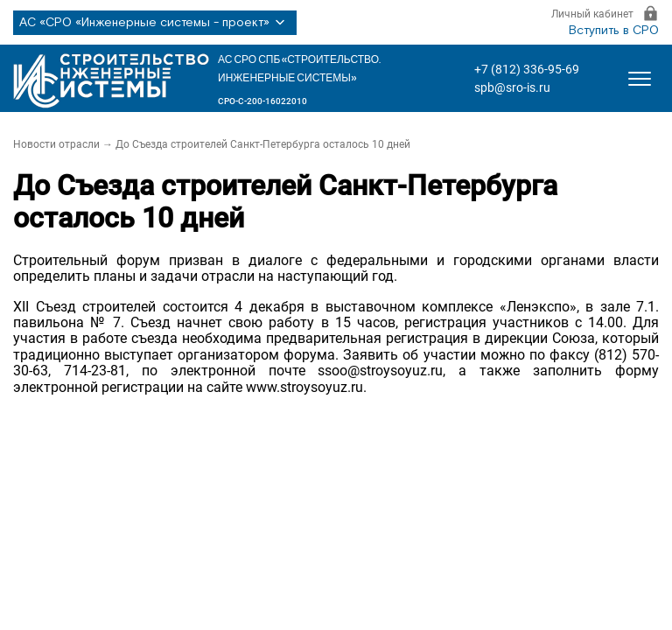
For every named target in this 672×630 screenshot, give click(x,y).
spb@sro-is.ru (512, 87)
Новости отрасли (56, 144)
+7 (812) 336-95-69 (527, 69)
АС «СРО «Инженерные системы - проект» (155, 23)
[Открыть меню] (640, 79)
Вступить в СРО (614, 31)
